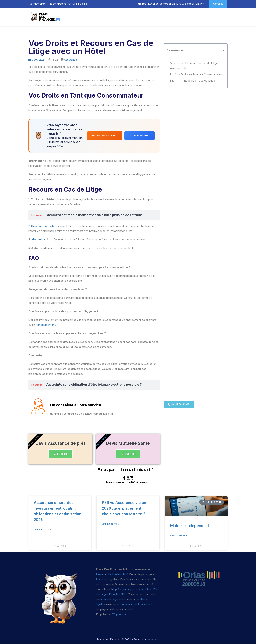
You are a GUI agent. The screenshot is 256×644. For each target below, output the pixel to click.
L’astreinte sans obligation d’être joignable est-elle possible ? (94, 384)
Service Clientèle (43, 226)
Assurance (70, 60)
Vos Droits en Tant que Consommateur (199, 74)
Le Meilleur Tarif (118, 574)
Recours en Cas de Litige (199, 81)
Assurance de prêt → (105, 135)
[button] (223, 50)
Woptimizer (119, 614)
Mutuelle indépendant (190, 526)
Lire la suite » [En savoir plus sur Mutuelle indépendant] (179, 536)
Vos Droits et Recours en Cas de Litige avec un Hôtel (194, 65)
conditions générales (114, 599)
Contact (218, 4)
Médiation (38, 239)
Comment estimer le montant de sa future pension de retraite (94, 215)
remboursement (46, 325)
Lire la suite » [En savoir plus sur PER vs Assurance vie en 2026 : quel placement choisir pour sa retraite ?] (111, 524)
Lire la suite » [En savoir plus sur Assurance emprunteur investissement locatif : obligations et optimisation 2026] (42, 530)
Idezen (100, 574)
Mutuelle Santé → (140, 135)
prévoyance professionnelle (132, 589)
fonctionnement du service (136, 604)
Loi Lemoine (104, 579)
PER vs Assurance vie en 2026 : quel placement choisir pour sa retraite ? (124, 508)
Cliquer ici (60, 454)
